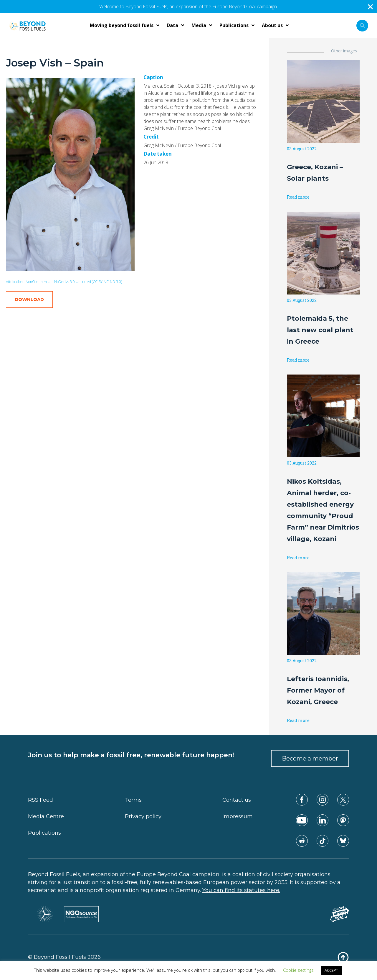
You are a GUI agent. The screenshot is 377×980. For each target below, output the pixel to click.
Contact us (237, 800)
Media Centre (46, 816)
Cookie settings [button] (298, 970)
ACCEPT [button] (331, 970)
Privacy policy (143, 816)
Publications (44, 833)
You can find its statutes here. (241, 890)
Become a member (310, 758)
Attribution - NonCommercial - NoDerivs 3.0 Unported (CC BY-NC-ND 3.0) (64, 282)
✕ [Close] (370, 7)
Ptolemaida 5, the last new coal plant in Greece (320, 330)
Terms (133, 800)
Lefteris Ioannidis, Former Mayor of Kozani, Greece (318, 690)
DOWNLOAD (29, 299)
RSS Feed (40, 800)
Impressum (238, 816)
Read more (298, 197)
